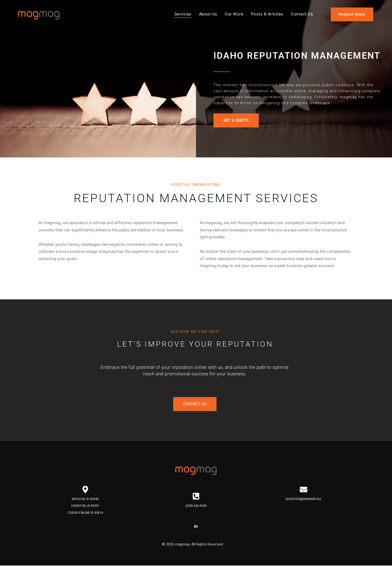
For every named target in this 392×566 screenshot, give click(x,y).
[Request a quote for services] (352, 14)
